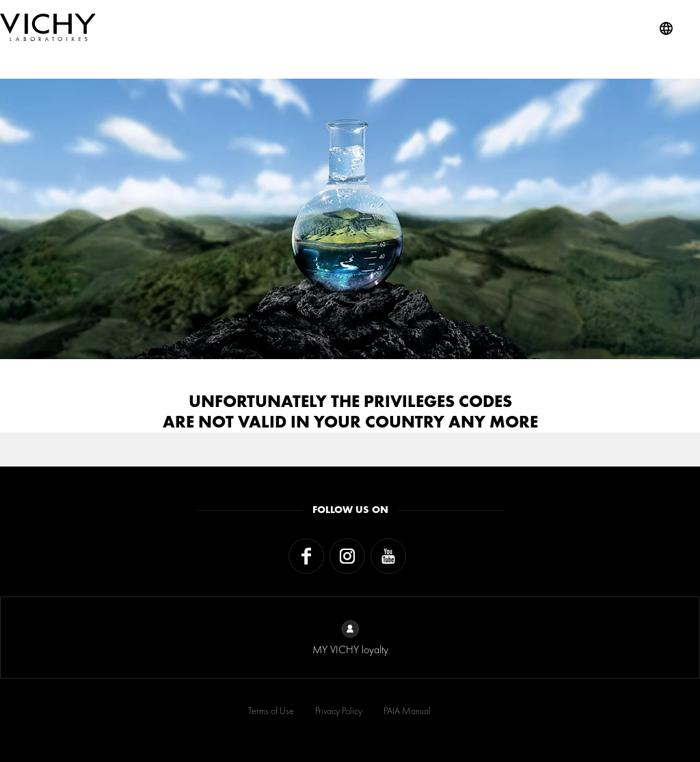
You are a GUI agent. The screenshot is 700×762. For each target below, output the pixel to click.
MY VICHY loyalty (350, 639)
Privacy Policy (339, 711)
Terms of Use (271, 711)
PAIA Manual (407, 711)
